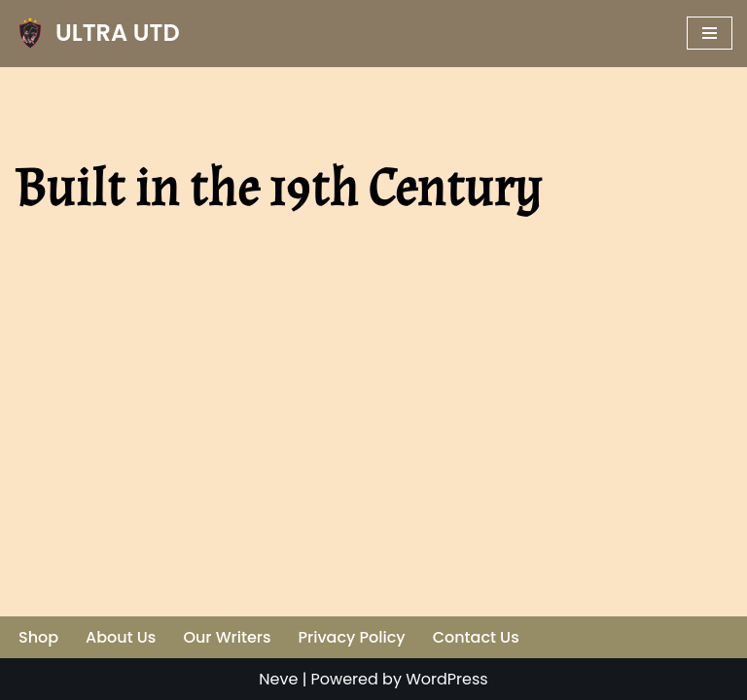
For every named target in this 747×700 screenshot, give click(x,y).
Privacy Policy (352, 637)
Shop (38, 637)
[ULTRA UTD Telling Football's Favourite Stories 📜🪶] (97, 34)
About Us (121, 637)
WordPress (447, 679)
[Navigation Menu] (710, 33)
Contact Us (476, 637)
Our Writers (227, 637)
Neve (278, 679)
